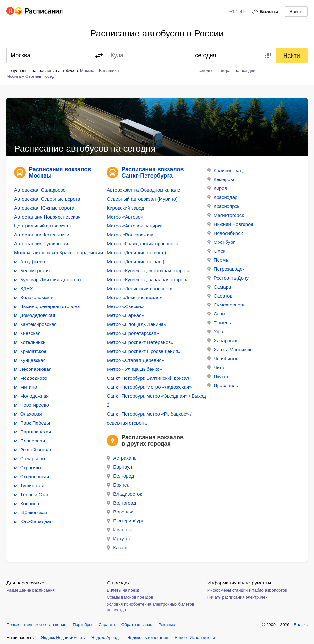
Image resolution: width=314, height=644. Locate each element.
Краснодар (223, 197)
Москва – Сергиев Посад (30, 76)
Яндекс (301, 625)
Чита (216, 367)
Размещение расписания (31, 590)
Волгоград (121, 503)
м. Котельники (30, 342)
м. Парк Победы (32, 423)
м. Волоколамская (34, 297)
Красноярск (223, 206)
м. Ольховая (28, 414)
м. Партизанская (33, 432)
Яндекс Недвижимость (63, 637)
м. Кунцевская (30, 360)
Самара (219, 287)
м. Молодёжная (31, 396)
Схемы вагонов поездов (130, 597)
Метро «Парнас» (125, 315)
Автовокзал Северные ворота (47, 199)
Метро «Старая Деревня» (135, 360)
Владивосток (124, 494)
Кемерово (222, 179)
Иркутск (119, 539)
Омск (216, 251)
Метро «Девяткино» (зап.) (135, 262)
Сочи (216, 314)
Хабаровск (222, 341)
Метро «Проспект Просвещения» (144, 351)
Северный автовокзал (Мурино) (142, 199)
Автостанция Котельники (42, 235)
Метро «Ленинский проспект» (140, 288)
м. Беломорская (32, 270)
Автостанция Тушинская (41, 244)
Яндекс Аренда (106, 637)
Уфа (215, 332)
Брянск (118, 485)
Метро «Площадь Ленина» (136, 324)
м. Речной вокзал (33, 450)
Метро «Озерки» (125, 306)
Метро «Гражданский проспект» (142, 244)
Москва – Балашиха (99, 71)
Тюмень (219, 323)
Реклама (167, 625)
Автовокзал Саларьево (40, 190)
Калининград (225, 170)
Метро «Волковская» (130, 235)
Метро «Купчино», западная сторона (148, 279)
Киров (217, 188)
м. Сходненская (32, 477)
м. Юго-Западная (33, 521)
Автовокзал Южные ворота (44, 208)
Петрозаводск (226, 269)
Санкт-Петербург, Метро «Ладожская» (149, 387)
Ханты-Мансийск (229, 350)
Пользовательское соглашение (36, 625)
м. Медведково (31, 378)
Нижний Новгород (230, 224)
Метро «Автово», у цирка (135, 226)
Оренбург (221, 242)
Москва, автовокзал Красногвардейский (58, 253)
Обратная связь (137, 625)
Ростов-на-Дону (228, 278)
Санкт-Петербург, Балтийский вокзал (148, 378)
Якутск (218, 376)
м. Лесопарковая (33, 369)
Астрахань (122, 458)
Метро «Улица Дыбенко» (134, 369)
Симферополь (227, 305)
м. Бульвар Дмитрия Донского (47, 279)
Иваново (120, 530)
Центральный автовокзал (42, 226)
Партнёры (82, 625)
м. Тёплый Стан (32, 494)
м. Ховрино (27, 503)
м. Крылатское (30, 351)
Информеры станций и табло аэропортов (247, 590)
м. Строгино (28, 468)
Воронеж (120, 512)
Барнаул (119, 467)
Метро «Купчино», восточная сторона (149, 270)
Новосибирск (225, 233)
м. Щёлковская (31, 512)
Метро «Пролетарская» (133, 333)
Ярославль (223, 385)
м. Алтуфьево (29, 262)
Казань (118, 548)
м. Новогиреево (32, 405)
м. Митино (25, 387)
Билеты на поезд (123, 590)
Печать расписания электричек (237, 597)
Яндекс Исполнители (195, 637)
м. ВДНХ (24, 288)
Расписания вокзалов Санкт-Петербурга (153, 172)
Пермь (218, 260)
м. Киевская (27, 333)
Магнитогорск (226, 215)
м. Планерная (29, 441)
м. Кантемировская (35, 324)
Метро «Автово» (125, 217)
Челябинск (222, 358)
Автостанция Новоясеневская (47, 217)
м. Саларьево (29, 459)
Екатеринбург (125, 521)
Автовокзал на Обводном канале (143, 190)
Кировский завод (125, 208)
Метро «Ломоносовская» (134, 297)
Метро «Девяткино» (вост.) (136, 253)
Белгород (120, 476)
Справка (107, 625)
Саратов (220, 296)
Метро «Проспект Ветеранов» (140, 342)
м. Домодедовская (35, 315)
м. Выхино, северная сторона (47, 306)
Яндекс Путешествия (148, 637)
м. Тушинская (29, 485)
